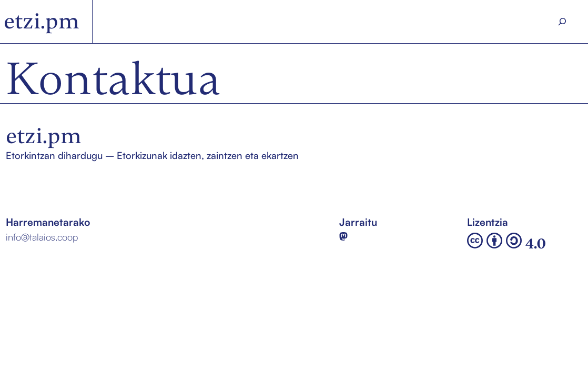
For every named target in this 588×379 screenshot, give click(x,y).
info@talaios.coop (42, 237)
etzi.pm (42, 21)
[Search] (562, 22)
